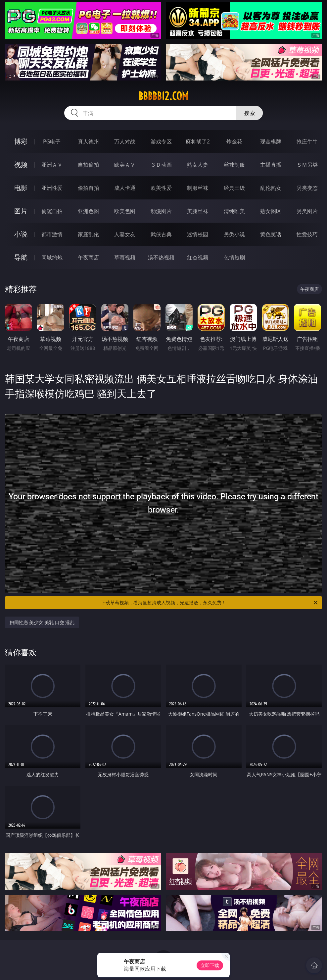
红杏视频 (198, 257)
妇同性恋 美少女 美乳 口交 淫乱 (42, 622)
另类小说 (234, 234)
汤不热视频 (161, 257)
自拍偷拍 (88, 165)
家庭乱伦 (88, 234)
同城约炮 (52, 257)
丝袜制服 (234, 165)
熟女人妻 (198, 165)
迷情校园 (198, 234)
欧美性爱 (161, 188)
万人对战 (125, 141)
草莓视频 (125, 257)
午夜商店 (88, 257)
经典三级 (234, 188)
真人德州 (88, 141)
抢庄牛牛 (307, 141)
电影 (21, 188)
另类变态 (307, 188)
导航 (21, 257)
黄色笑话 (271, 234)
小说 (21, 234)
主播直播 (271, 165)
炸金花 (234, 141)
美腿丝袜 (198, 211)
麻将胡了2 (198, 141)
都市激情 (52, 234)
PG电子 (52, 141)
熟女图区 (271, 211)
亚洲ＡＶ (52, 165)
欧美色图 (125, 211)
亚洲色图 (88, 211)
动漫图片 (161, 211)
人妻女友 (125, 234)
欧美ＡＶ (125, 165)
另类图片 (307, 211)
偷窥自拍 (52, 211)
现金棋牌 (271, 141)
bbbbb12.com (163, 96)
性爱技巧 (307, 234)
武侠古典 (161, 234)
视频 (21, 164)
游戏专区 (161, 141)
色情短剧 (234, 257)
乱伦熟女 (271, 188)
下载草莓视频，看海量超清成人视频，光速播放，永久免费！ (210, 603)
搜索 (250, 113)
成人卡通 (125, 188)
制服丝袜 (198, 188)
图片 (21, 211)
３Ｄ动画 (161, 165)
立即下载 (210, 965)
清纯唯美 (234, 211)
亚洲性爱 (52, 188)
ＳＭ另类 (307, 165)
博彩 (21, 141)
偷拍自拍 (88, 188)
